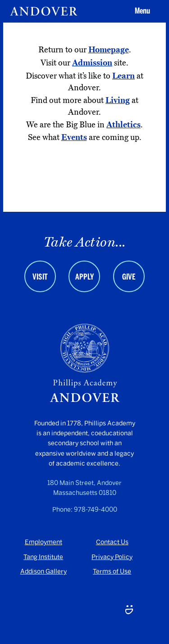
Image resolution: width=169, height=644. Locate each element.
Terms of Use (112, 572)
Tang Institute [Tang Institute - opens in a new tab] (43, 557)
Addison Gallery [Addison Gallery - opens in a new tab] (43, 572)
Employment (43, 542)
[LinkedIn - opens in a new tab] (84, 610)
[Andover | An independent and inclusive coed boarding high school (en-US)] (44, 11)
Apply (84, 277)
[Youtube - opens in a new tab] (40, 610)
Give (129, 277)
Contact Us (112, 542)
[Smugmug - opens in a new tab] (129, 610)
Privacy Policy (112, 557)
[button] (141, 11)
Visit (40, 277)
